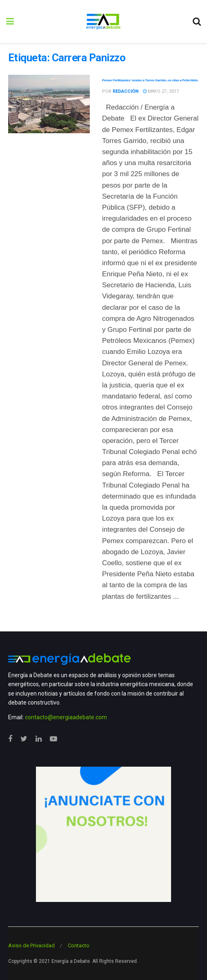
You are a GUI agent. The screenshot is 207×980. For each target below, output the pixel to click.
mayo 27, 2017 (161, 91)
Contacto (79, 945)
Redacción (126, 91)
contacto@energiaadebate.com (66, 717)
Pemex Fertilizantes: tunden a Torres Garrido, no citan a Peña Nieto (150, 80)
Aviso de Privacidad (31, 945)
